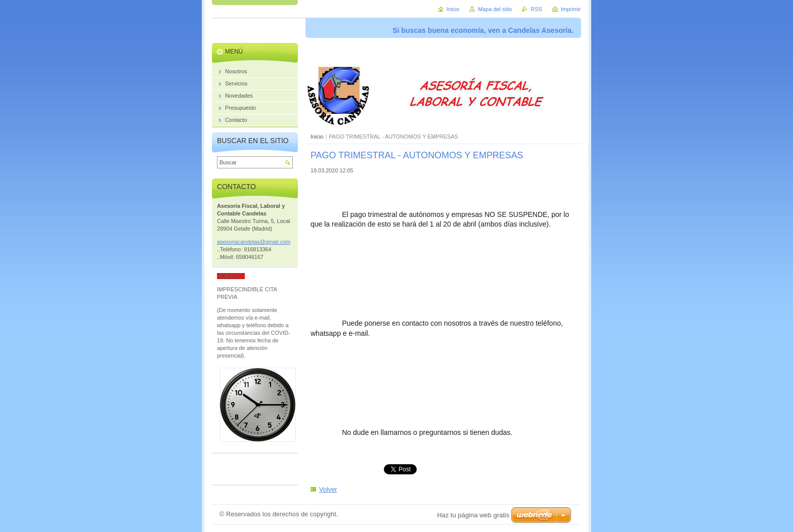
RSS (536, 9)
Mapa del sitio (495, 9)
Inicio (317, 137)
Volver (328, 489)
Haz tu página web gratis (473, 515)
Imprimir (571, 9)
